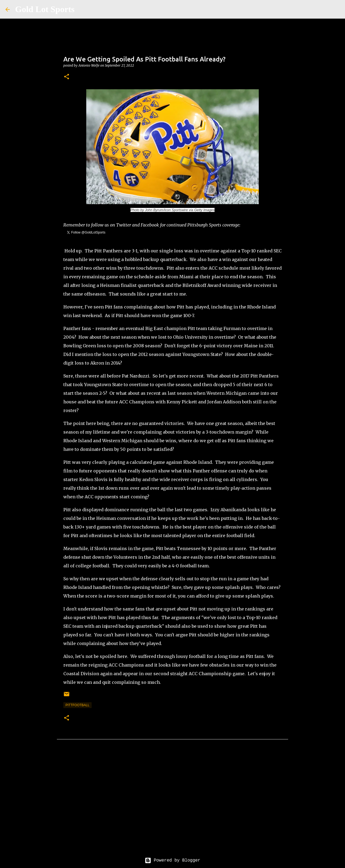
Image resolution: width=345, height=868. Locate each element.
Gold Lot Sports (45, 9)
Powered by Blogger (172, 860)
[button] (67, 77)
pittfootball (77, 705)
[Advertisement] (172, 802)
